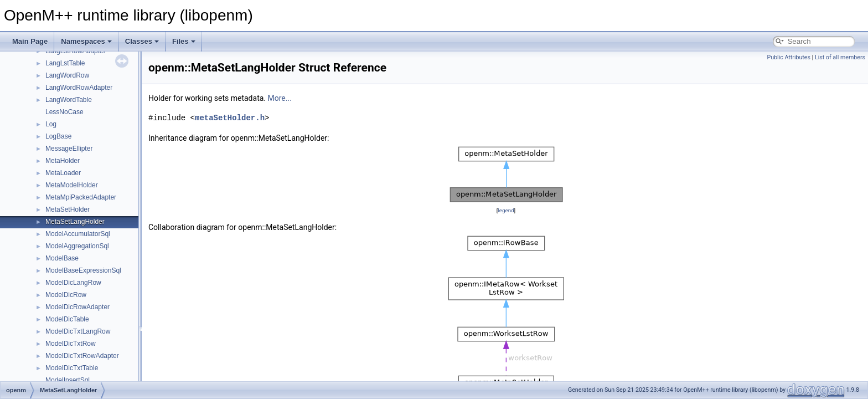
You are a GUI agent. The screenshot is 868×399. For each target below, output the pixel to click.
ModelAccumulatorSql (78, 234)
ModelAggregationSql (77, 246)
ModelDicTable (67, 319)
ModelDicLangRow (73, 283)
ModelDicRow (66, 295)
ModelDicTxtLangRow (78, 331)
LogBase (58, 136)
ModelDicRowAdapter (77, 307)
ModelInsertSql (68, 380)
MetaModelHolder (72, 185)
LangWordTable (69, 100)
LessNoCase (64, 112)
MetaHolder (63, 161)
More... (280, 98)
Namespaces (86, 41)
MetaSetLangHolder (75, 222)
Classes (142, 41)
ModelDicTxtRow (71, 344)
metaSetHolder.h (230, 118)
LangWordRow (67, 75)
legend (506, 210)
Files (184, 41)
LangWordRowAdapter (79, 88)
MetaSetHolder (68, 209)
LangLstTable (65, 63)
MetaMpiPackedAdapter (81, 197)
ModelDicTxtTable (72, 368)
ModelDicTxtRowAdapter (82, 356)
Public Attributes (789, 57)
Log (51, 124)
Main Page (30, 41)
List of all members (840, 57)
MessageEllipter (69, 149)
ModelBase (62, 258)
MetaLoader (63, 173)
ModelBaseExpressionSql (83, 270)
